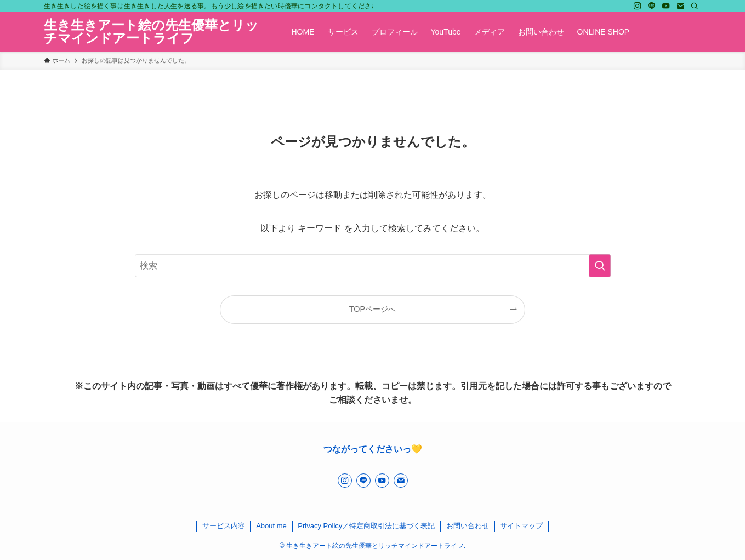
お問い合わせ (468, 526)
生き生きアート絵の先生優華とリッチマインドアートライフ (151, 32)
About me (271, 526)
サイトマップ (521, 526)
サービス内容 (224, 526)
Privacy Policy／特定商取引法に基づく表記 (366, 526)
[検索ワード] (373, 266)
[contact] (680, 6)
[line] (652, 6)
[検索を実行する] (600, 266)
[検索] (695, 6)
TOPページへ (372, 309)
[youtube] (666, 6)
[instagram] (638, 6)
